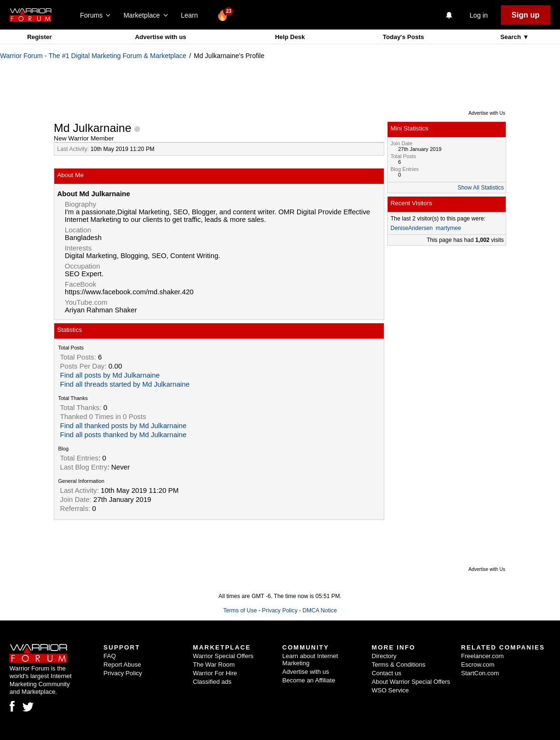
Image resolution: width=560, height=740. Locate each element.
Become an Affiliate (309, 680)
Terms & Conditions (399, 665)
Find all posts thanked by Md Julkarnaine (123, 435)
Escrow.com (478, 665)
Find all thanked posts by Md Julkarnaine (123, 426)
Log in (479, 15)
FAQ (110, 656)
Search (512, 37)
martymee (448, 228)
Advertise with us (160, 37)
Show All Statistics (481, 188)
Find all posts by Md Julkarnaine (110, 375)
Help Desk (290, 37)
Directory (384, 656)
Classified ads (212, 682)
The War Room (214, 665)
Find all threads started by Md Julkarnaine (125, 384)
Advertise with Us (487, 113)
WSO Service (390, 690)
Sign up (525, 15)
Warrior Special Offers (223, 656)
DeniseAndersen (412, 228)
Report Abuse (122, 665)
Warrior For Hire (215, 673)
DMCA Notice (320, 610)
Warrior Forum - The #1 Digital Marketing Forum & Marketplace (93, 56)
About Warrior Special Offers (411, 682)
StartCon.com (480, 673)
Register (40, 37)
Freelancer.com (482, 656)
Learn (192, 15)
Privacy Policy (280, 610)
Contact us (387, 673)
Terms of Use (240, 610)
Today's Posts (404, 37)
